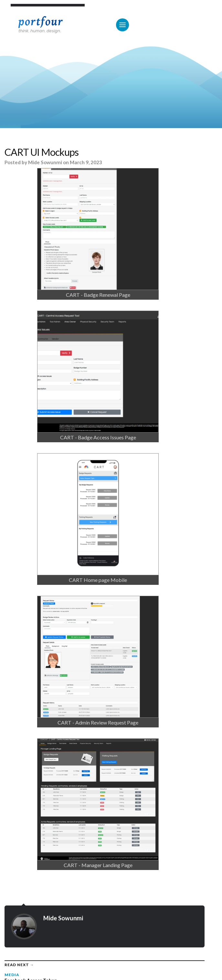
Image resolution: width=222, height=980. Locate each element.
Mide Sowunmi (45, 162)
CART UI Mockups (42, 152)
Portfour (41, 22)
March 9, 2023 (86, 162)
